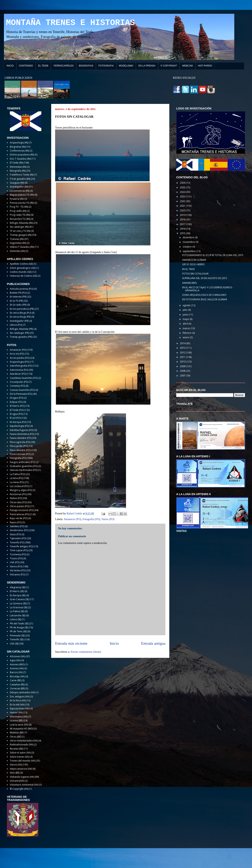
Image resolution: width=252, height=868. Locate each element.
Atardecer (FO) (18, 374)
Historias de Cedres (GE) (23, 276)
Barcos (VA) (16, 672)
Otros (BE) (15, 737)
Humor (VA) (16, 712)
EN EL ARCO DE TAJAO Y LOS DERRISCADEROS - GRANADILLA (208, 289)
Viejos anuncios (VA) (21, 769)
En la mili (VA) (17, 705)
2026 (183, 183)
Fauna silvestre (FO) (21, 438)
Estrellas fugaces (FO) (22, 430)
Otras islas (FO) (18, 502)
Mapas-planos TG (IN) (22, 195)
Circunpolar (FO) (19, 382)
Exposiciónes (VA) (20, 709)
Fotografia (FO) (91, 519)
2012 (183, 353)
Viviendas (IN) (17, 251)
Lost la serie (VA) (19, 725)
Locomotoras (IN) (20, 191)
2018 (183, 220)
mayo (186, 319)
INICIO (10, 66)
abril (186, 324)
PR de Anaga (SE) (19, 627)
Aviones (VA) (17, 668)
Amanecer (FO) (72, 519)
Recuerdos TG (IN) (20, 219)
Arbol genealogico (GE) (23, 268)
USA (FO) (15, 562)
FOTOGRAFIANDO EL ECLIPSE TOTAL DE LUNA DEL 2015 (213, 255)
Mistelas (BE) (17, 733)
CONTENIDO (26, 66)
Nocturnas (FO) (18, 494)
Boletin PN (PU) (18, 293)
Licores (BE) (16, 721)
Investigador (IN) (19, 187)
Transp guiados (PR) (21, 337)
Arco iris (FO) (17, 354)
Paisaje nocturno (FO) (22, 510)
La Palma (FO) (17, 474)
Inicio (114, 643)
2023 (183, 196)
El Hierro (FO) (17, 406)
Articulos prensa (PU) (22, 289)
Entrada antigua (153, 643)
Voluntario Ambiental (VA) (24, 785)
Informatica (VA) (19, 717)
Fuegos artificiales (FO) (22, 462)
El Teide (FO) (17, 410)
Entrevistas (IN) (18, 167)
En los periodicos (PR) (22, 309)
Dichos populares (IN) (22, 155)
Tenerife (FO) (17, 542)
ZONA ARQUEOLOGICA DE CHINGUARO (204, 295)
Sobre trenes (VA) (19, 757)
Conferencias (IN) (19, 151)
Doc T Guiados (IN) (20, 159)
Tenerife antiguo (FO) (22, 546)
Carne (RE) (15, 680)
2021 (183, 206)
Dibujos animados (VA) (23, 692)
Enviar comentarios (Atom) (86, 652)
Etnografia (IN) (18, 171)
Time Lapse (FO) (19, 550)
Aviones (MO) (17, 664)
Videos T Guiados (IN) (22, 247)
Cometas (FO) (17, 386)
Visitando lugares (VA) (22, 777)
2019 (183, 215)
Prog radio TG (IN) (20, 215)
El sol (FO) (15, 418)
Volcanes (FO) (17, 575)
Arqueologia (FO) (19, 362)
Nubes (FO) (16, 498)
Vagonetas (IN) (18, 243)
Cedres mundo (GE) (21, 272)
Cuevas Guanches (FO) (22, 390)
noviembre (189, 242)
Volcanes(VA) (17, 781)
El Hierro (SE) (17, 591)
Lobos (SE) (16, 619)
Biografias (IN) (18, 147)
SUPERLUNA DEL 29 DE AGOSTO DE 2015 (205, 278)
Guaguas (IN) (17, 183)
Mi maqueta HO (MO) (22, 729)
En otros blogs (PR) (20, 317)
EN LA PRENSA (147, 66)
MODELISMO (126, 66)
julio (185, 310)
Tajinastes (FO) (18, 538)
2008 (183, 371)
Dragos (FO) (17, 398)
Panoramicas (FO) (20, 514)
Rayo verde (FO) (19, 518)
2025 (183, 187)
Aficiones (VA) (17, 656)
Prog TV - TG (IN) (19, 207)
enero (186, 337)
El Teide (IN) (16, 163)
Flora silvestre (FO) (20, 450)
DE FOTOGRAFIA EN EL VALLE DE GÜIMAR (205, 299)
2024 (183, 192)
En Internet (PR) (18, 297)
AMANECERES (189, 283)
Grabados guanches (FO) (24, 466)
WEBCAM (187, 66)
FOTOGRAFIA (106, 66)
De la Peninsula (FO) (21, 394)
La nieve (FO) (17, 482)
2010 (183, 362)
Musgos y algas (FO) (21, 490)
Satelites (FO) (17, 526)
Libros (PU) (16, 325)
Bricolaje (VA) (17, 676)
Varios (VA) (16, 765)
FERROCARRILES (64, 66)
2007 (183, 376)
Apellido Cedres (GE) (21, 264)
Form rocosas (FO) (20, 454)
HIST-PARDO (205, 66)
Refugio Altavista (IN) (21, 223)
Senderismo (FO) (19, 530)
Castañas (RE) (17, 685)
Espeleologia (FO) (20, 426)
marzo (187, 328)
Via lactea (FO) (18, 570)
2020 (183, 210)
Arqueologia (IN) (19, 143)
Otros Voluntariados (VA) (24, 741)
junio (186, 315)
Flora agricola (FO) (20, 442)
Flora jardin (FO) (19, 446)
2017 (183, 224)
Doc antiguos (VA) (20, 697)
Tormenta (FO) (18, 554)
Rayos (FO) (16, 522)
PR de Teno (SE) (18, 631)
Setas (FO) (15, 534)
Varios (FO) (108, 519)
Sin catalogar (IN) (19, 227)
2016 (183, 229)
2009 (183, 366)
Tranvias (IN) (17, 239)
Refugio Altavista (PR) (21, 329)
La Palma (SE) (17, 611)
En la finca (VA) (18, 700)
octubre (187, 247)
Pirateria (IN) (17, 199)
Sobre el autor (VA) (20, 753)
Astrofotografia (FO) (21, 366)
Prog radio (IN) (18, 211)
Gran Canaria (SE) (19, 599)
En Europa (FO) (18, 422)
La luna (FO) (16, 478)
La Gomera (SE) (18, 603)
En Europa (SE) (18, 595)
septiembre (189, 251)
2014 (183, 343)
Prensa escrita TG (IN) (22, 203)
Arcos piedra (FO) (20, 358)
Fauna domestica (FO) (22, 434)
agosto (187, 305)
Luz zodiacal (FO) (19, 486)
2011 (183, 357)
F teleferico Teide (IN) (22, 175)
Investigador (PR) (19, 321)
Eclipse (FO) (16, 402)
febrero (187, 333)
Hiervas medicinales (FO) (24, 470)
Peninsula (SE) (17, 636)
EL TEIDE (43, 66)
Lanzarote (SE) (18, 615)
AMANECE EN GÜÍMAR (194, 260)
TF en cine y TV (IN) (20, 231)
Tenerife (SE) (17, 639)
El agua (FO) (16, 414)
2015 (183, 233)
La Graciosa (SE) (19, 607)
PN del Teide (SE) (19, 623)
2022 (183, 201)
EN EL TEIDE (188, 269)
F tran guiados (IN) (20, 179)
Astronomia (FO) (19, 370)
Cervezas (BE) (17, 688)
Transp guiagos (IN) (21, 235)
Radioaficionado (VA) (22, 745)
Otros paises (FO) (20, 506)
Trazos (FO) (16, 558)
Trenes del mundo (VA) (23, 761)
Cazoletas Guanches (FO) (24, 378)
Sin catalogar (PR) (19, 333)
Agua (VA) (15, 660)
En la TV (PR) (16, 301)
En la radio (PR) (18, 305)
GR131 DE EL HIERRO (193, 264)
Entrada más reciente (71, 643)
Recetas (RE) (16, 749)
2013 (183, 348)
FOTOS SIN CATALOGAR (195, 274)
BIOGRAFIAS (86, 66)
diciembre (189, 237)
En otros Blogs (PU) (20, 313)
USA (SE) (14, 644)
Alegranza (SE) (18, 587)
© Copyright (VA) (19, 789)
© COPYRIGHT (169, 66)
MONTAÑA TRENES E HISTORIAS (70, 23)
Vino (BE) (15, 773)
